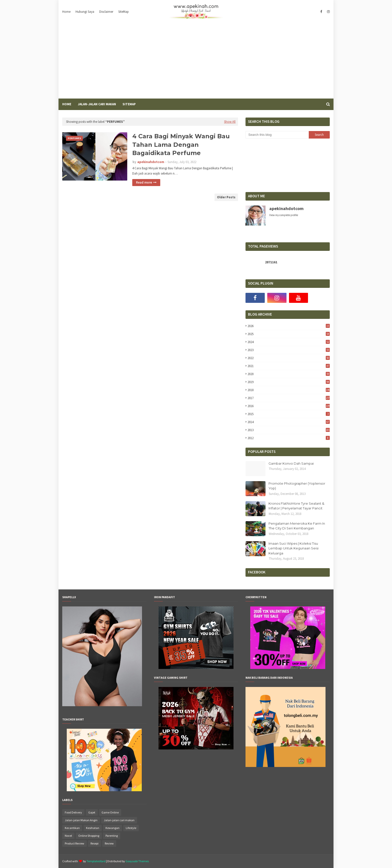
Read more (144, 182)
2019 (289, 382)
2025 (289, 334)
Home (66, 12)
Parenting (112, 836)
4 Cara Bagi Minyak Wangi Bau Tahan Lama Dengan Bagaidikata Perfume (181, 145)
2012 (289, 438)
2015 (289, 414)
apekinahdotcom (151, 162)
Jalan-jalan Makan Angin (81, 820)
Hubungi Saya (85, 12)
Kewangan (112, 828)
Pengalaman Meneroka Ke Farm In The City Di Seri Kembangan (297, 526)
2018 (289, 390)
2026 (289, 326)
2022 (289, 358)
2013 (289, 430)
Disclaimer (106, 12)
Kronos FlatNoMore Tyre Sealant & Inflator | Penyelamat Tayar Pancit (296, 506)
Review (109, 843)
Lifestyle (131, 828)
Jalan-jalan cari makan (119, 820)
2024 (289, 342)
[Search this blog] (277, 135)
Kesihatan (93, 828)
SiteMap (123, 12)
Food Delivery (73, 812)
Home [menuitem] (67, 104)
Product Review (74, 843)
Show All (230, 122)
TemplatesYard (96, 861)
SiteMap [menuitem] (129, 104)
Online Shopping (89, 836)
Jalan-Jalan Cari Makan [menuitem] (97, 104)
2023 (289, 350)
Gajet (92, 812)
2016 (289, 406)
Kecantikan (72, 828)
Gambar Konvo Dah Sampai (291, 463)
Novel (68, 836)
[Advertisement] (196, 61)
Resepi (94, 843)
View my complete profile (284, 215)
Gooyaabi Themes (137, 861)
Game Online (110, 812)
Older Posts (226, 197)
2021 (289, 366)
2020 (289, 374)
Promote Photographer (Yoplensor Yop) (297, 486)
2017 (289, 398)
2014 (289, 422)
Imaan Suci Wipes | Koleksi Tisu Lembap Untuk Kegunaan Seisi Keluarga (293, 548)
